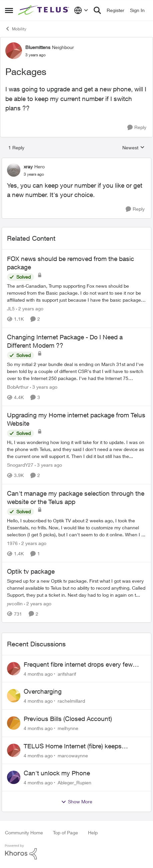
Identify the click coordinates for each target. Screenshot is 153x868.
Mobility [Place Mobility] (16, 29)
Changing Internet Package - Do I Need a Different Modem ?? (65, 341)
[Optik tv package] (76, 588)
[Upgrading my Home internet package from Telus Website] (76, 449)
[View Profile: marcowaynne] (14, 750)
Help (93, 832)
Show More (77, 802)
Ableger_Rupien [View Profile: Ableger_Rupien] (74, 782)
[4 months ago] (38, 673)
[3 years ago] (44, 387)
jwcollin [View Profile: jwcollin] (15, 603)
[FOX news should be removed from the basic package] (76, 293)
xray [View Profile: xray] (28, 166)
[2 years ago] (30, 309)
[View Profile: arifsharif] (14, 669)
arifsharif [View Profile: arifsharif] (67, 673)
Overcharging (43, 691)
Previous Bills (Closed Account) (68, 719)
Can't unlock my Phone (57, 773)
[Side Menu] (9, 10)
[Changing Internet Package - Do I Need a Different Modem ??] (76, 371)
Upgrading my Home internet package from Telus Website (76, 419)
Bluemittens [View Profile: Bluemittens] (38, 47)
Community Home (24, 832)
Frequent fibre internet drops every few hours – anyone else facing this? (78, 665)
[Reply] (137, 127)
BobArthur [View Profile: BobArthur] (18, 387)
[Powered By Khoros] (76, 852)
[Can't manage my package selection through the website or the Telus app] (76, 527)
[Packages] (34, 174)
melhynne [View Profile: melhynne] (68, 728)
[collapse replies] (76, 161)
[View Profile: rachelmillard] (14, 696)
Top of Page (65, 832)
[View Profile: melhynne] (14, 723)
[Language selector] (81, 10)
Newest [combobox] (133, 148)
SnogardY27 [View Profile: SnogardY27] (20, 465)
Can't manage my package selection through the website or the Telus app (76, 497)
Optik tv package (31, 571)
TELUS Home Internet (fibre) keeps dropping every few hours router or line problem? (78, 746)
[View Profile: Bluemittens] (14, 51)
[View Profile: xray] (14, 170)
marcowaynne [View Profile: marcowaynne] (73, 755)
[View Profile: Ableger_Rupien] (14, 777)
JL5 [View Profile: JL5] (11, 309)
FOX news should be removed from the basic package (70, 263)
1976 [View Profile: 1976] (12, 543)
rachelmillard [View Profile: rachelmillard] (71, 701)
